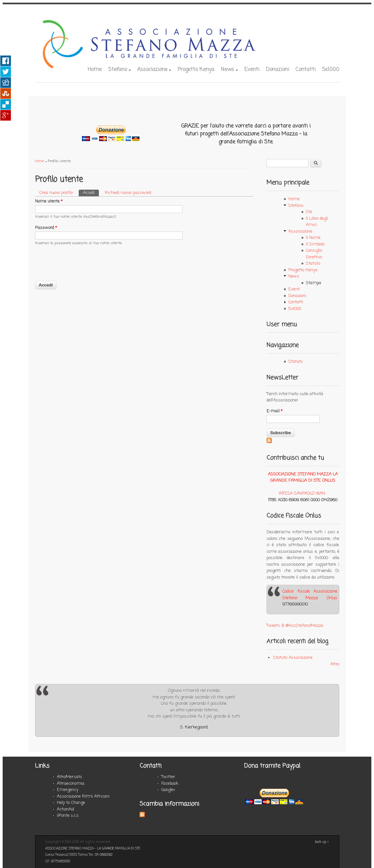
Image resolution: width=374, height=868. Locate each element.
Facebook (170, 784)
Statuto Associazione (293, 658)
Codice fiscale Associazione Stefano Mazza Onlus (310, 595)
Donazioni (277, 70)
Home (95, 70)
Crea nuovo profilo (56, 193)
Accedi (91, 193)
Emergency (68, 790)
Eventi (252, 70)
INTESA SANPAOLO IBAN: (302, 493)
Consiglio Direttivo (314, 254)
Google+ (168, 790)
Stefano (119, 70)
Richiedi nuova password (128, 193)
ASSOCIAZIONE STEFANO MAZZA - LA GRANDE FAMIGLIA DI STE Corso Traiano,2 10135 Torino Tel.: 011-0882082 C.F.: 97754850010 (93, 855)
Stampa (313, 283)
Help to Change (71, 803)
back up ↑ (322, 842)
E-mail (274, 411)
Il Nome (313, 238)
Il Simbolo (315, 244)
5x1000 (331, 70)
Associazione (154, 70)
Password (46, 228)
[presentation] (85, 267)
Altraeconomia (71, 784)
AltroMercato (69, 777)
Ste (309, 212)
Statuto (313, 264)
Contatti (306, 70)
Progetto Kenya (196, 70)
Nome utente (49, 201)
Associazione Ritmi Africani (83, 796)
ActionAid (65, 809)
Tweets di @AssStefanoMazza (295, 626)
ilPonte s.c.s (68, 816)
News (229, 70)
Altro (335, 664)
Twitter (168, 777)
